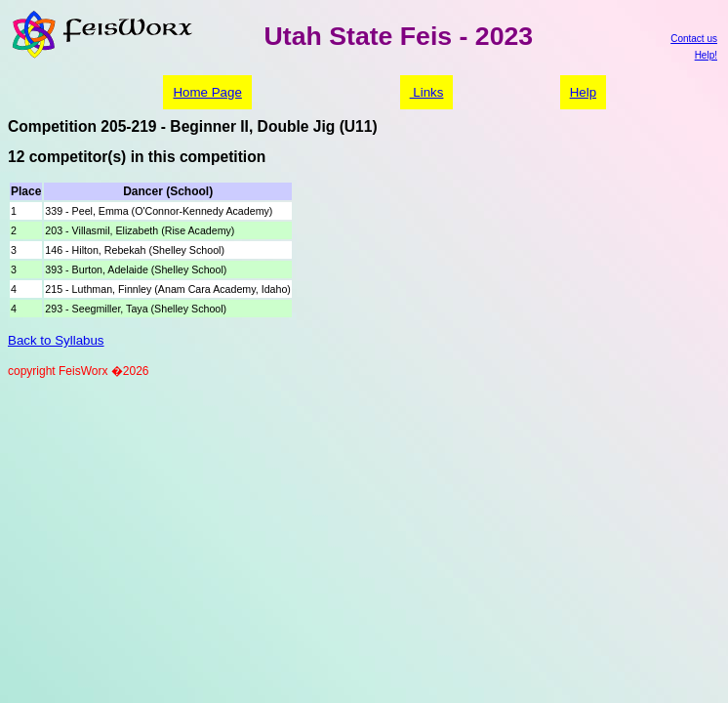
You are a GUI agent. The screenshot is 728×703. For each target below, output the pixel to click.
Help (583, 92)
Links (427, 92)
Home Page (207, 92)
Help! (706, 55)
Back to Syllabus (56, 340)
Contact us (694, 39)
